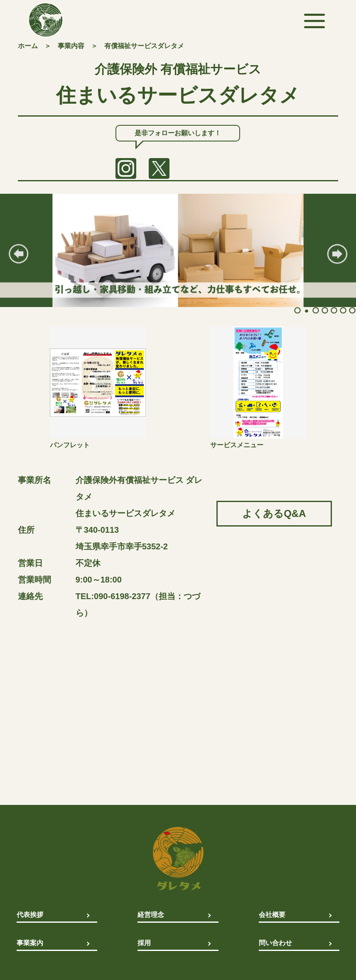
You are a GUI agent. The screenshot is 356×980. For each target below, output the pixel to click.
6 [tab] (342, 311)
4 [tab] (324, 311)
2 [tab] (306, 311)
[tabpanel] (178, 250)
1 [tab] (297, 311)
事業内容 (71, 46)
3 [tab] (315, 311)
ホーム (28, 46)
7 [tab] (351, 311)
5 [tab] (333, 311)
